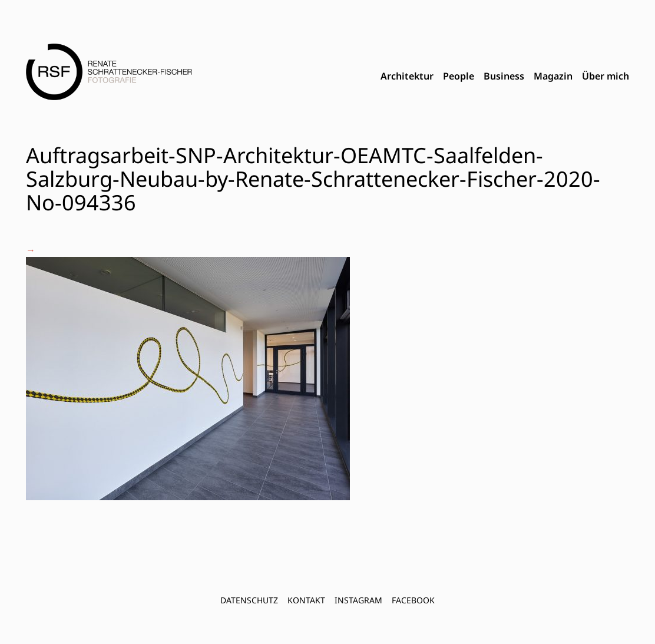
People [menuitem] (459, 76)
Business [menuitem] (504, 76)
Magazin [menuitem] (553, 76)
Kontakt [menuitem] (306, 600)
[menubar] (505, 77)
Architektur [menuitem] (407, 76)
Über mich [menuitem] (606, 76)
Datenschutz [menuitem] (249, 600)
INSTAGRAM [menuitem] (358, 600)
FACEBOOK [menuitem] (413, 600)
